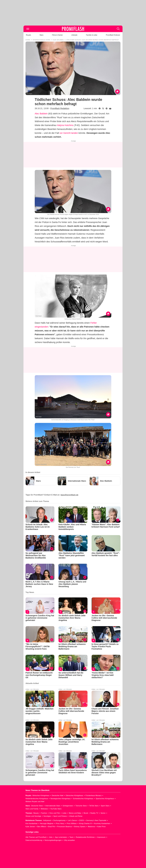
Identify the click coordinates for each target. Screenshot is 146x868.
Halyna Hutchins (65, 125)
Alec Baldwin (41, 114)
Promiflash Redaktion (60, 108)
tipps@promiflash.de (69, 495)
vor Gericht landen (69, 133)
